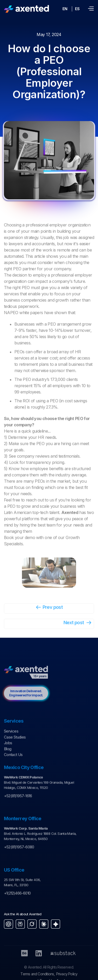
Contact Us (13, 763)
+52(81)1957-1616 (18, 804)
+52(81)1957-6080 (19, 855)
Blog (8, 757)
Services (11, 740)
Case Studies (15, 745)
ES (77, 9)
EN (65, 9)
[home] (27, 9)
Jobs (8, 751)
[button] (91, 9)
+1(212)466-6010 (17, 902)
